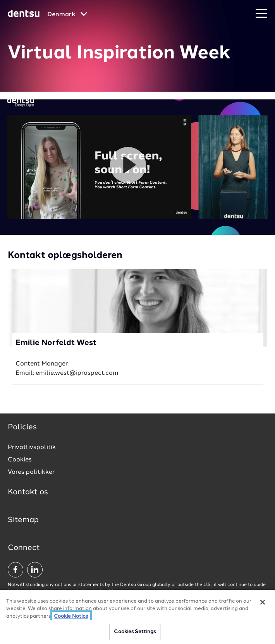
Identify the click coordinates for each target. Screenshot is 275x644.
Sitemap (23, 520)
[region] (137, 617)
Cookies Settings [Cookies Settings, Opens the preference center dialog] (135, 632)
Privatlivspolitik (32, 448)
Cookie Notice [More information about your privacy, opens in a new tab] (71, 616)
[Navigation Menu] (261, 14)
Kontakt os (28, 492)
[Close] (263, 602)
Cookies (20, 460)
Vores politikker (31, 472)
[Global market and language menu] (67, 15)
